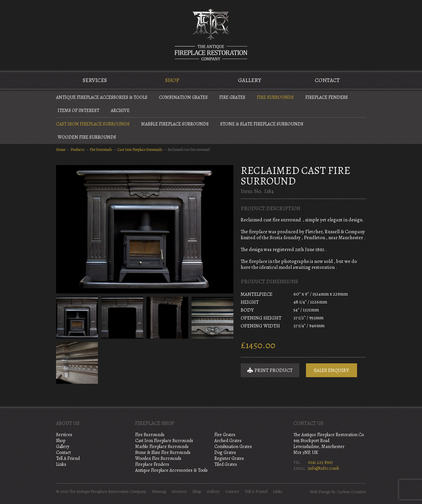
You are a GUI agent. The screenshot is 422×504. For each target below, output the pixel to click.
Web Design (320, 492)
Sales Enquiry (332, 370)
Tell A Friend (68, 458)
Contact (327, 80)
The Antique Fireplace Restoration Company (211, 34)
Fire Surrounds (275, 97)
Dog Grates (225, 452)
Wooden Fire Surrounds (87, 137)
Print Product (270, 370)
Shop (172, 80)
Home (61, 150)
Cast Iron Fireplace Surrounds (93, 124)
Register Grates (229, 458)
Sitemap (159, 491)
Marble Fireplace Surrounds (175, 124)
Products (77, 150)
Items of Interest (78, 111)
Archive (120, 111)
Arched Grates (228, 441)
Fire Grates (232, 97)
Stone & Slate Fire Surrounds (163, 452)
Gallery (250, 80)
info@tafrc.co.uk (324, 468)
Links (61, 464)
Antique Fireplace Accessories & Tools (102, 97)
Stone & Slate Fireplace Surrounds (262, 124)
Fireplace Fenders (327, 97)
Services (95, 80)
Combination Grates (183, 97)
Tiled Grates (226, 464)
